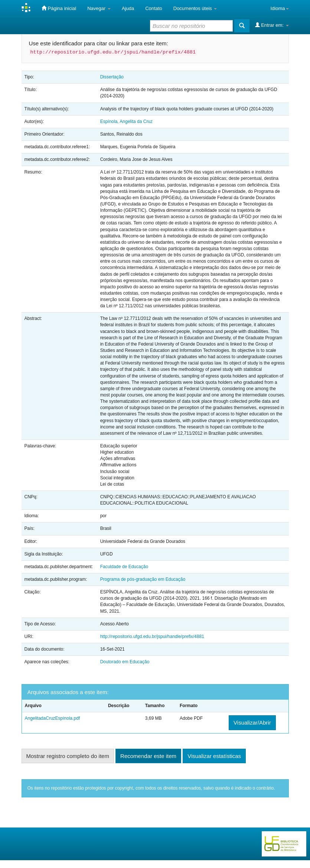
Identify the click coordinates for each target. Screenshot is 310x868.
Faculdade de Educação (124, 567)
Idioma (279, 8)
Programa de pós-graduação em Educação (143, 579)
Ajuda (128, 8)
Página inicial (59, 8)
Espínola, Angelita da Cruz (126, 122)
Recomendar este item (148, 756)
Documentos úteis (195, 8)
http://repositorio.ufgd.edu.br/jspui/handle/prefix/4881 (152, 637)
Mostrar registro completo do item (68, 756)
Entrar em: (272, 25)
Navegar (99, 8)
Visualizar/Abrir (252, 723)
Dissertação (112, 77)
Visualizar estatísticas (214, 756)
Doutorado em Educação (125, 662)
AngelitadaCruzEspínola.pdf (53, 718)
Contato (154, 8)
